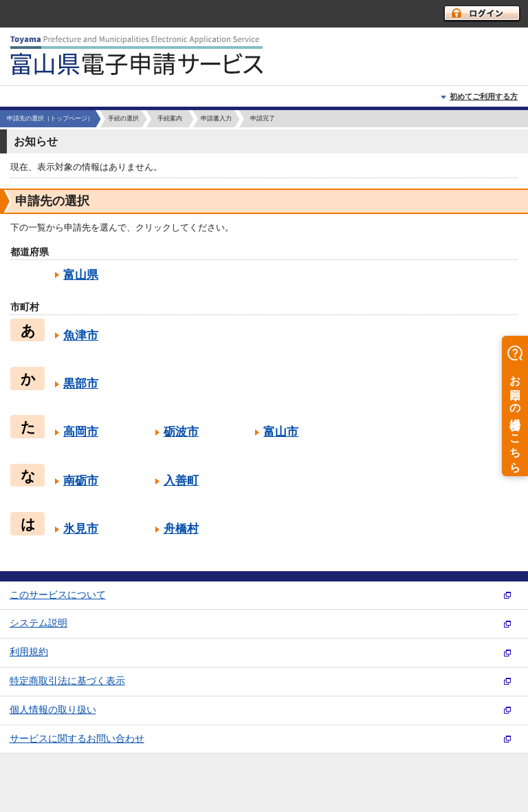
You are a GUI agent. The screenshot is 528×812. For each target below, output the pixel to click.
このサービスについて (58, 595)
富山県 (81, 275)
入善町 (181, 481)
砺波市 (181, 432)
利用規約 (29, 652)
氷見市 (81, 529)
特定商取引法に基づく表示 (67, 681)
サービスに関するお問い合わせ (77, 739)
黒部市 (81, 384)
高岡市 (81, 432)
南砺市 (81, 481)
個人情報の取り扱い (53, 710)
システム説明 (38, 623)
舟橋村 (181, 529)
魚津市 (81, 335)
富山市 (281, 432)
